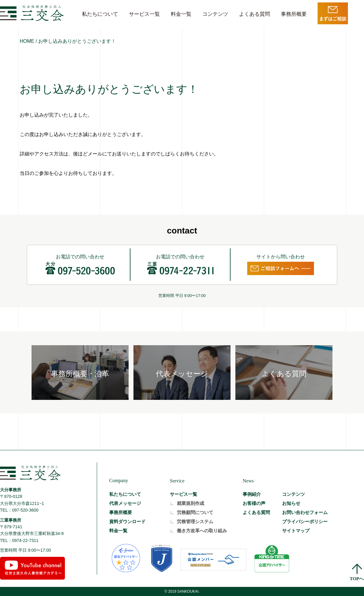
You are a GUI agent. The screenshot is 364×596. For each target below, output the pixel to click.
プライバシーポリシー (305, 521)
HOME (27, 41)
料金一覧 (181, 14)
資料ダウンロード (127, 521)
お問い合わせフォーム (305, 512)
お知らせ (291, 503)
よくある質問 (254, 14)
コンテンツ (215, 14)
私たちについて (100, 14)
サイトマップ (296, 531)
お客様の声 (254, 503)
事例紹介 (252, 494)
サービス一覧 (144, 14)
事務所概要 (294, 14)
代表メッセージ (125, 503)
